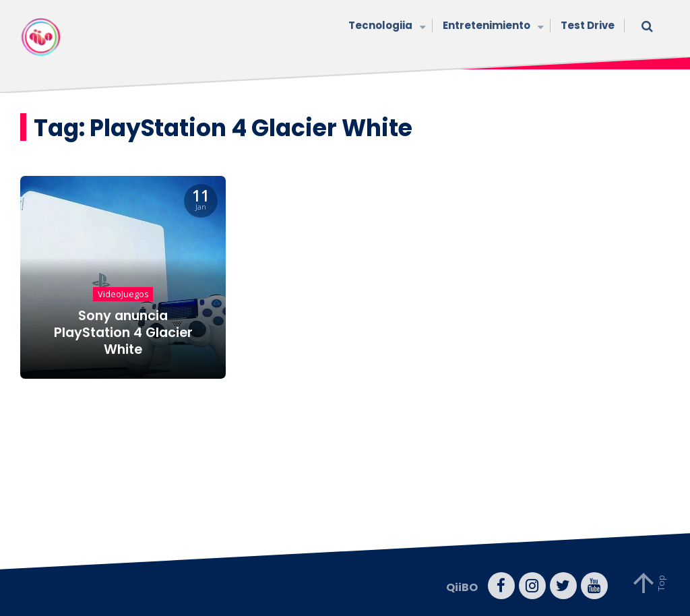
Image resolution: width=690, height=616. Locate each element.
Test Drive (588, 25)
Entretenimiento (492, 27)
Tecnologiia (385, 27)
